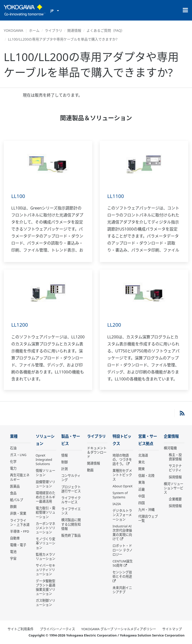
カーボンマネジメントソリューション (45, 528)
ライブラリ (53, 30)
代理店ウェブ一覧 (148, 518)
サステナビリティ (175, 468)
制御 (64, 462)
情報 (64, 455)
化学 (13, 462)
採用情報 (175, 477)
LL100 (18, 196)
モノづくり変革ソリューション (45, 543)
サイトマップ (172, 629)
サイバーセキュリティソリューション (45, 570)
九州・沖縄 (146, 510)
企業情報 (171, 436)
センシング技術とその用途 (122, 574)
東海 (141, 482)
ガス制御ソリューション (45, 603)
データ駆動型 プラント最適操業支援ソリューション (45, 587)
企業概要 (175, 499)
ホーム (34, 30)
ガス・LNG (18, 455)
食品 (13, 493)
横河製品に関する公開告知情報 (71, 524)
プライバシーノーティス (57, 629)
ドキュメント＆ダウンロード (97, 452)
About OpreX (122, 486)
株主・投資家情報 (175, 457)
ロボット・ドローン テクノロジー (122, 550)
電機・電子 (18, 545)
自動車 (15, 538)
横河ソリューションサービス (173, 488)
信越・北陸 (146, 476)
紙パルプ (16, 500)
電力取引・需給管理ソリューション (45, 512)
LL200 (114, 325)
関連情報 (74, 30)
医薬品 (15, 486)
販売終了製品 (71, 535)
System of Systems (120, 495)
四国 (141, 503)
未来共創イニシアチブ (122, 590)
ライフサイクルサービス (71, 500)
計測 (64, 469)
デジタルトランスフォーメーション (122, 515)
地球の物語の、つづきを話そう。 (122, 460)
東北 (141, 462)
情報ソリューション (45, 473)
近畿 (141, 489)
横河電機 (170, 448)
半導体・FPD (19, 531)
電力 (13, 468)
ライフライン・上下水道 (20, 522)
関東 (141, 469)
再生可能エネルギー (20, 477)
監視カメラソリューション (45, 557)
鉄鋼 (13, 507)
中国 (141, 496)
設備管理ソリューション (45, 484)
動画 (90, 470)
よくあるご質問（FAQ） (106, 30)
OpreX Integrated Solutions (44, 460)
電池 (13, 552)
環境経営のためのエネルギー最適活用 (45, 497)
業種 (14, 436)
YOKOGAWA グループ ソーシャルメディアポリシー (119, 629)
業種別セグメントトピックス (122, 475)
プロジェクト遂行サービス (71, 489)
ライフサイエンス (71, 511)
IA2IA (117, 504)
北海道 (143, 455)
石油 (13, 448)
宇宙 (13, 558)
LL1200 (20, 325)
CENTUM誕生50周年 (123, 563)
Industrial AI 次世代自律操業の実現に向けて (122, 532)
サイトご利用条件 (20, 629)
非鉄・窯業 (18, 513)
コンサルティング (71, 478)
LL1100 (116, 196)
